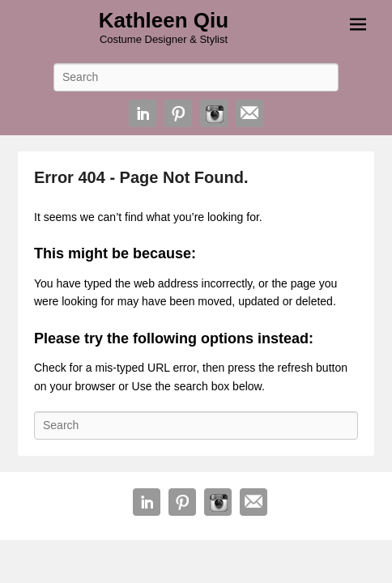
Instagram (214, 113)
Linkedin (143, 113)
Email (249, 113)
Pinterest (178, 113)
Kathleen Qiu (164, 20)
